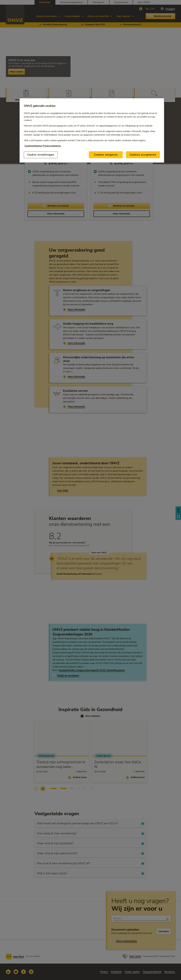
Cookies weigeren (106, 155)
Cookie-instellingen (41, 155)
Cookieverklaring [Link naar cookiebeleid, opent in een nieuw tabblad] (33, 146)
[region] (92, 130)
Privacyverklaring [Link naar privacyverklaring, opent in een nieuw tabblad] (52, 146)
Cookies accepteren (143, 155)
